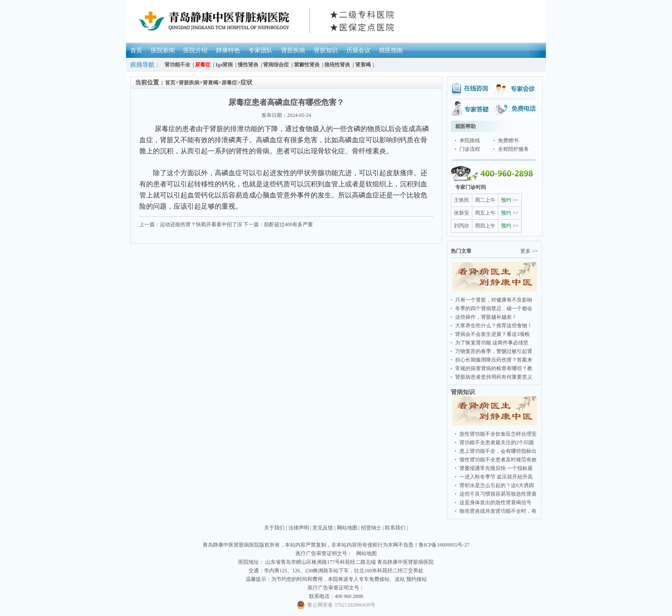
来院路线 (470, 141)
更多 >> (529, 251)
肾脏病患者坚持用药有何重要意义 (494, 377)
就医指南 (391, 50)
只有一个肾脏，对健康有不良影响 (494, 300)
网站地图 (347, 528)
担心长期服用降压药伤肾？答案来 (494, 360)
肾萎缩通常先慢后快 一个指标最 (496, 468)
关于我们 (274, 528)
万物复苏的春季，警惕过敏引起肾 (494, 351)
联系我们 (395, 528)
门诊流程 (470, 149)
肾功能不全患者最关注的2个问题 (497, 443)
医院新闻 (163, 50)
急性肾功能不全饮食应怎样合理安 (498, 434)
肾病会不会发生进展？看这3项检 (492, 334)
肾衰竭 (210, 83)
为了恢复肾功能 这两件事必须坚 (492, 343)
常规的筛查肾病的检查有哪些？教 (494, 368)
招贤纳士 (371, 528)
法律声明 (299, 528)
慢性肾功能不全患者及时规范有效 (498, 460)
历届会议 (358, 50)
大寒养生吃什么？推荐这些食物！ (494, 326)
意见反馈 (323, 528)
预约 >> (510, 200)
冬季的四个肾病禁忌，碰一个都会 (494, 308)
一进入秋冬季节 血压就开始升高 (496, 477)
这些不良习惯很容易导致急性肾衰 (498, 494)
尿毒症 (229, 83)
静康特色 (228, 50)
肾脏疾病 (293, 50)
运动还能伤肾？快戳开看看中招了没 (201, 224)
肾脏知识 (326, 50)
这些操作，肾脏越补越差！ (486, 317)
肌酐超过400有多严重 (288, 224)
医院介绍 (195, 50)
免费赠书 (508, 141)
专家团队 (261, 50)
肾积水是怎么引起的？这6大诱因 (497, 485)
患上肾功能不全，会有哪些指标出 (498, 451)
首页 (136, 50)
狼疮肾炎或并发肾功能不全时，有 (498, 511)
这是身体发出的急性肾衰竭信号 (495, 502)
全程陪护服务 (513, 149)
